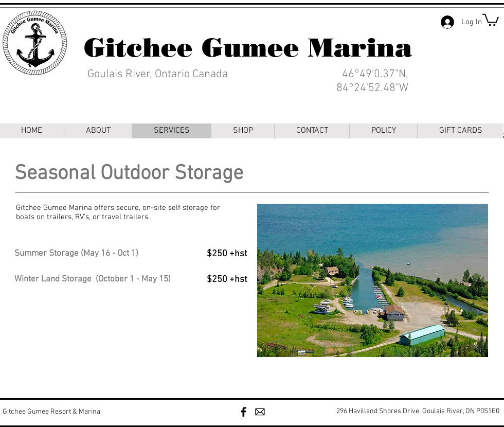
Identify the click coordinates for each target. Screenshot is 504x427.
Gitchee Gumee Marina (248, 48)
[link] (491, 19)
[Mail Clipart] (260, 412)
